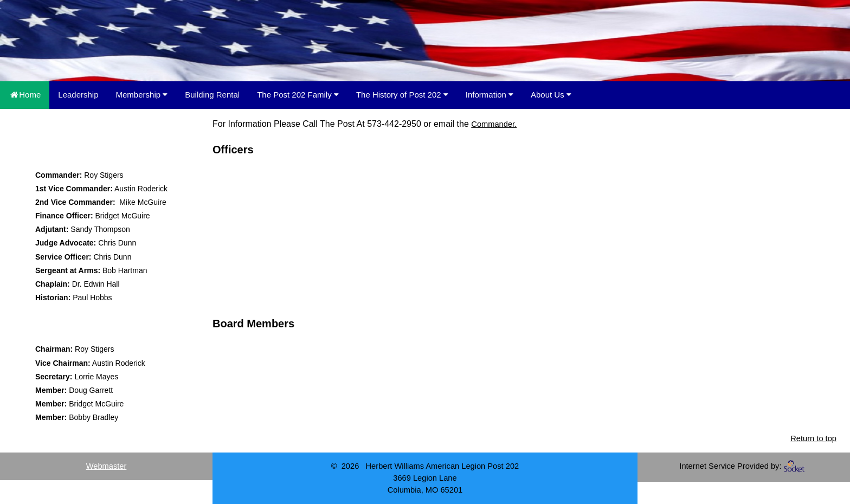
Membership (142, 95)
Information (490, 95)
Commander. (494, 124)
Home (25, 95)
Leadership (78, 95)
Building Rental (212, 95)
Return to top (813, 438)
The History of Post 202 (402, 95)
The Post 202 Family (298, 95)
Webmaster (107, 466)
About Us (551, 95)
